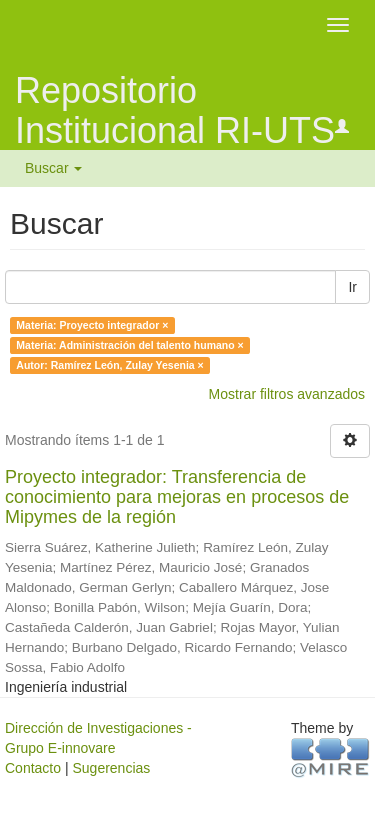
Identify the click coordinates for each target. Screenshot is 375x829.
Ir (352, 287)
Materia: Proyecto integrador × (92, 325)
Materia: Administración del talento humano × (129, 345)
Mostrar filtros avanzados (287, 394)
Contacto (33, 768)
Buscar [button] (53, 168)
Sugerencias (111, 768)
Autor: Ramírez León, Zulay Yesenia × (109, 365)
